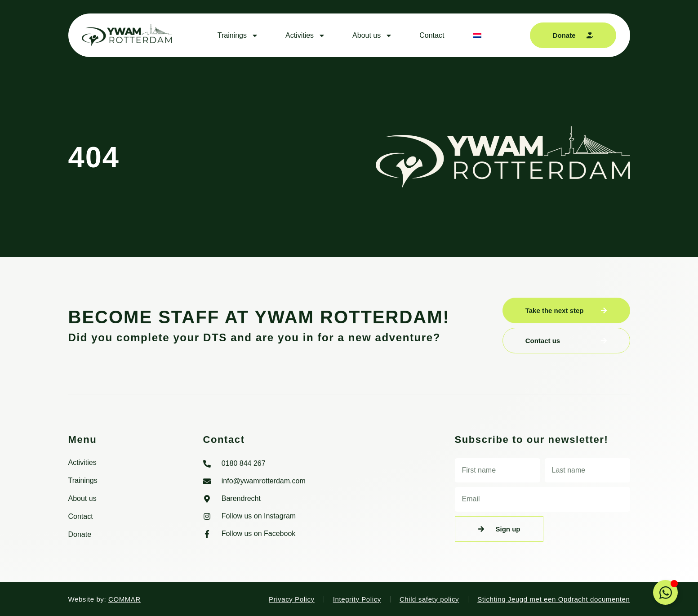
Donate (80, 534)
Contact (432, 35)
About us (372, 36)
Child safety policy (429, 599)
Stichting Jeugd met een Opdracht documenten (554, 599)
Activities (305, 36)
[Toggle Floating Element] (665, 592)
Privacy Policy (292, 599)
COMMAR (124, 599)
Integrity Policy (357, 599)
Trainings (238, 36)
